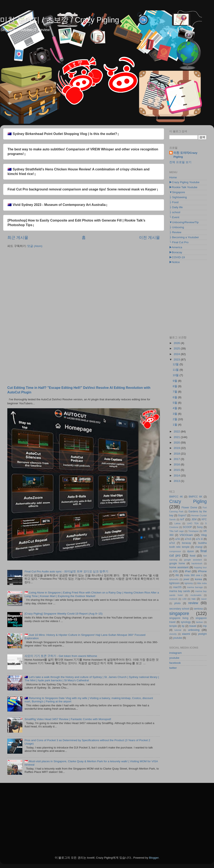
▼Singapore (177, 192)
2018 (177, 454)
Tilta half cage (176, 531)
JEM (194, 519)
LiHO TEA (193, 523)
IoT (182, 519)
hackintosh (197, 563)
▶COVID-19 (177, 257)
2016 (177, 464)
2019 (177, 448)
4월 (175, 408)
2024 (177, 354)
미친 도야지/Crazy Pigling (185, 155)
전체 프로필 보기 (180, 162)
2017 (177, 459)
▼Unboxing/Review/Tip (184, 222)
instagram (175, 653)
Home (173, 177)
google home (177, 563)
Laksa (178, 523)
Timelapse (193, 531)
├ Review (175, 232)
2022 (177, 431)
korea (198, 579)
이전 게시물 (149, 237)
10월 (176, 375)
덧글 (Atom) (35, 246)
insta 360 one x (193, 575)
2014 (177, 476)
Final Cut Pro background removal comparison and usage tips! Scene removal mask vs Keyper (82, 189)
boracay (187, 543)
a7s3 (172, 543)
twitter (173, 668)
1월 (175, 425)
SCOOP (187, 527)
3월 (175, 414)
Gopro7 (182, 515)
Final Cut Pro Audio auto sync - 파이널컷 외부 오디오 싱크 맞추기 (66, 571)
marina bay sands (180, 591)
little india (202, 583)
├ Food (174, 202)
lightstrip (189, 583)
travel (193, 626)
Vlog (204, 535)
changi (199, 547)
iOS (175, 571)
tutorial (178, 630)
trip (205, 626)
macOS (177, 587)
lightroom (175, 583)
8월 (175, 386)
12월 (176, 364)
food (192, 556)
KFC (204, 519)
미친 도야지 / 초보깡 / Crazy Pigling (60, 20)
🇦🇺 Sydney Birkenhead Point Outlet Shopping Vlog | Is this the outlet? (62, 134)
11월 (176, 370)
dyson (190, 551)
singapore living (179, 618)
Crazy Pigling (188, 501)
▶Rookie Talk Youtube (183, 187)
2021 (177, 437)
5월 (175, 403)
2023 (177, 360)
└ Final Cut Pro (179, 242)
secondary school (179, 609)
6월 (175, 397)
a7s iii (199, 539)
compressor (175, 551)
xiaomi (186, 634)
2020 (177, 443)
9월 (175, 381)
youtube (178, 638)
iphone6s (174, 579)
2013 (177, 481)
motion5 (173, 599)
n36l (184, 599)
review (193, 603)
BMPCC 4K (176, 497)
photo (177, 603)
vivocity (173, 634)
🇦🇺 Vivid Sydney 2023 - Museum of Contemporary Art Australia (57, 205)
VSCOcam (186, 535)
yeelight (202, 634)
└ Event (174, 217)
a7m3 (188, 539)
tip (183, 626)
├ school (175, 212)
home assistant (179, 567)
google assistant (193, 560)
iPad (188, 571)
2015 (177, 470)
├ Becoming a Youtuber (184, 237)
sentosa (198, 609)
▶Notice (175, 262)
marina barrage (195, 587)
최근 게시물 (18, 237)
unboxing (194, 630)
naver (204, 599)
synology (186, 622)
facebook (175, 663)
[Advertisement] (84, 284)
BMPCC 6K (196, 497)
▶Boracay (176, 252)
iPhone (202, 571)
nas (194, 599)
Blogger (154, 858)
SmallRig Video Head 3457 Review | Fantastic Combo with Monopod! (68, 719)
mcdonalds (196, 595)
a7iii (178, 539)
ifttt (177, 575)
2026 (177, 343)
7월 (175, 392)
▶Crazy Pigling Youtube (184, 182)
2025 (177, 348)
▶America (176, 247)
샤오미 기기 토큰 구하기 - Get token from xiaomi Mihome (61, 656)
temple (173, 626)
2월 (175, 419)
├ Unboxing (177, 227)
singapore (179, 613)
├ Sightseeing (178, 197)
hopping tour (200, 567)
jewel (186, 579)
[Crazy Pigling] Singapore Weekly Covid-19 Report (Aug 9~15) (63, 614)
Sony (200, 527)
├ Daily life (176, 207)
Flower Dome (189, 508)
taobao (199, 622)
